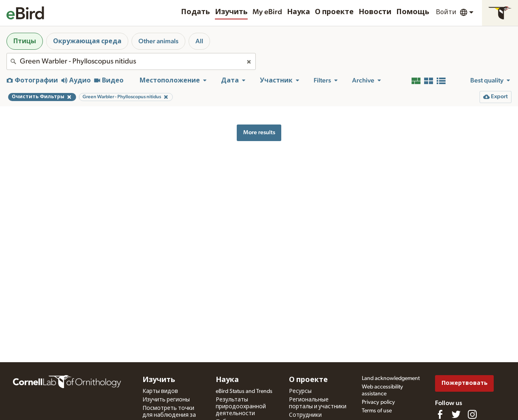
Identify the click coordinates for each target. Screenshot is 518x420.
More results (259, 132)
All (199, 41)
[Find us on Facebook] (440, 414)
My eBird (267, 12)
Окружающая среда (87, 41)
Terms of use (377, 411)
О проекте (334, 12)
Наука (298, 12)
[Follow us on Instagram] (472, 414)
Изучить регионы (166, 400)
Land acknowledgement (391, 378)
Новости (375, 12)
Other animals (158, 41)
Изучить (231, 12)
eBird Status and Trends (244, 391)
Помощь (413, 12)
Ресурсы (300, 391)
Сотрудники (305, 415)
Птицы (25, 41)
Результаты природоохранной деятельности (241, 407)
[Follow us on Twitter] (456, 414)
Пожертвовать (465, 383)
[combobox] (131, 61)
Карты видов (160, 391)
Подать (195, 12)
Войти (446, 12)
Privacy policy (378, 402)
